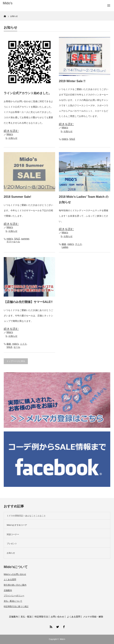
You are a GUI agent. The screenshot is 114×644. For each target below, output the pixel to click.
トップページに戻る (16, 361)
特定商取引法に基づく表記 (16, 606)
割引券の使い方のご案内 (15, 585)
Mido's (10, 134)
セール (17, 347)
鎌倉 (64, 244)
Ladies (65, 247)
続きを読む (11, 131)
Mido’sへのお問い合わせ (15, 574)
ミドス (23, 344)
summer (25, 239)
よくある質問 (10, 579)
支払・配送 (26, 617)
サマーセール (13, 242)
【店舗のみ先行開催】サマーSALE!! (28, 302)
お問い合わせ (57, 617)
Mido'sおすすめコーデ (17, 525)
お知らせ (13, 138)
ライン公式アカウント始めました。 (28, 93)
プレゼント (12, 544)
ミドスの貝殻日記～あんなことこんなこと (26, 516)
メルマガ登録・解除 (93, 617)
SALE (72, 139)
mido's (65, 139)
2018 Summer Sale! (17, 197)
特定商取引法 (41, 617)
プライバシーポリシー (14, 596)
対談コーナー (13, 534)
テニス (78, 244)
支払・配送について (13, 601)
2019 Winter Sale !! (72, 81)
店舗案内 (8, 590)
